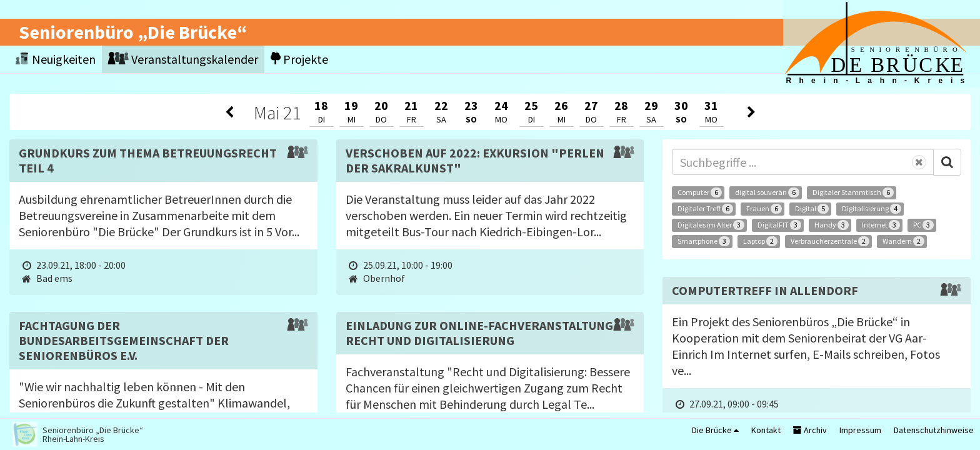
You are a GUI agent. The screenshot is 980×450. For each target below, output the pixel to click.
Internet (881, 225)
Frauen (764, 209)
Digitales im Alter (711, 225)
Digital (812, 209)
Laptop (760, 241)
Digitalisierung (872, 209)
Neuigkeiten (56, 59)
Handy (832, 225)
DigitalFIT (779, 225)
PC (923, 225)
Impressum (860, 430)
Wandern (903, 241)
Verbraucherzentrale (830, 241)
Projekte (299, 59)
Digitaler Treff (705, 209)
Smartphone (704, 241)
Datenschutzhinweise (934, 430)
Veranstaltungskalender (183, 59)
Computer (700, 192)
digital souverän (767, 192)
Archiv (810, 430)
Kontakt (766, 430)
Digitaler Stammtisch (853, 192)
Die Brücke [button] (715, 430)
